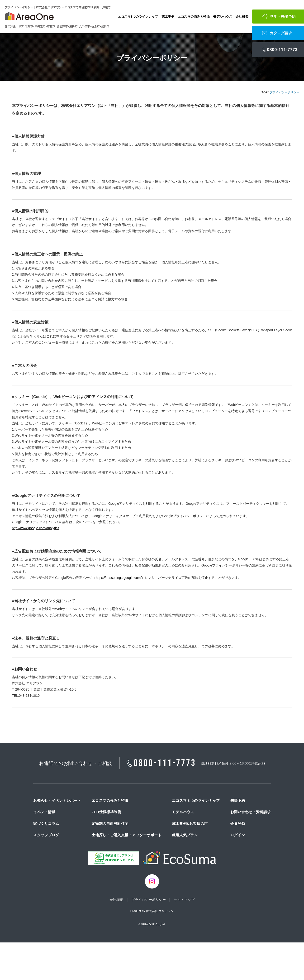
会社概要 (242, 17)
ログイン (238, 835)
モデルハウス (223, 17)
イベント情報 (44, 812)
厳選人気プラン (185, 835)
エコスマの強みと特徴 (194, 17)
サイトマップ (184, 900)
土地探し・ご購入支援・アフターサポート (127, 835)
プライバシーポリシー (149, 900)
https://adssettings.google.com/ (119, 578)
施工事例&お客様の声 (190, 824)
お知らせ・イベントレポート (57, 800)
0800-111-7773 (165, 763)
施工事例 (168, 17)
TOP (265, 92)
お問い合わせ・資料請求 (251, 812)
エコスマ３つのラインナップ (196, 800)
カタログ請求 (281, 33)
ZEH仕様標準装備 (107, 812)
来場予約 (238, 800)
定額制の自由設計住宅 (110, 824)
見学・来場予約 (283, 17)
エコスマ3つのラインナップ (138, 17)
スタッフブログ (46, 835)
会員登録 (238, 824)
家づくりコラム (46, 824)
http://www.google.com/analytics (36, 528)
